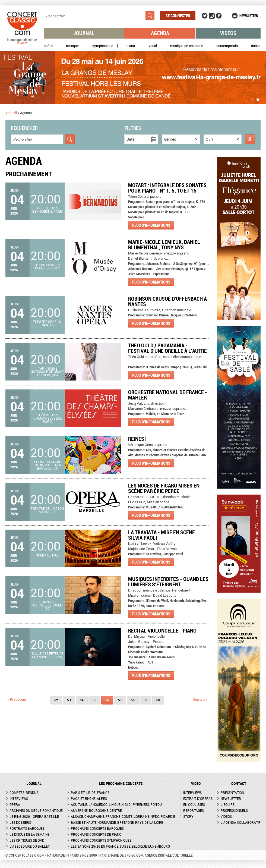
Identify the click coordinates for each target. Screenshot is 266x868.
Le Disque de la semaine (29, 834)
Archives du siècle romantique (36, 810)
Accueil (11, 113)
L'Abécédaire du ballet (30, 846)
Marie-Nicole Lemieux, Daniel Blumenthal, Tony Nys (164, 245)
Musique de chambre (186, 46)
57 (120, 700)
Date (130, 139)
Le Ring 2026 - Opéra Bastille (34, 816)
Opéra (48, 46)
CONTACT (239, 784)
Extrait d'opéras (198, 798)
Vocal (153, 46)
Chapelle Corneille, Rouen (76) (48, 605)
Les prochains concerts (121, 784)
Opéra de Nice (47, 555)
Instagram (212, 16)
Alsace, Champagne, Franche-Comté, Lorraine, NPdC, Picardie (123, 816)
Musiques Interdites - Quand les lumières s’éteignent (168, 582)
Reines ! (137, 439)
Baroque (72, 46)
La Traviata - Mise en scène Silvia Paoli (161, 535)
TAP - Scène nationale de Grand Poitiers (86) (48, 372)
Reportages (194, 810)
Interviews (19, 798)
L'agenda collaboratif (241, 822)
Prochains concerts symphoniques (101, 840)
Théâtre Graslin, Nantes (47, 323)
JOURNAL (34, 784)
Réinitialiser (250, 139)
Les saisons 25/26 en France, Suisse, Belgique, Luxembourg (120, 846)
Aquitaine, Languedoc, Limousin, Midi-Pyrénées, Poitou (116, 804)
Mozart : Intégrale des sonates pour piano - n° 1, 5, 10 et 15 (167, 188)
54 (82, 700)
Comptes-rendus (24, 792)
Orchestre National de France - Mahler (168, 395)
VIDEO (196, 784)
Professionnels (234, 810)
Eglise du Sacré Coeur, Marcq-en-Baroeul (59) (48, 465)
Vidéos (228, 33)
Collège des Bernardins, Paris (47, 210)
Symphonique (103, 46)
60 (158, 700)
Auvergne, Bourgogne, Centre (96, 810)
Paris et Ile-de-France (90, 792)
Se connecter (178, 15)
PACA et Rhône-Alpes (89, 798)
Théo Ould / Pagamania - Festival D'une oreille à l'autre (167, 348)
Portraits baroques (27, 828)
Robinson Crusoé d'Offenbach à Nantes (167, 301)
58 (133, 700)
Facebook (219, 16)
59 (145, 700)
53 (69, 700)
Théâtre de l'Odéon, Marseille (47, 510)
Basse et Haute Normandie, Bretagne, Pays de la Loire (117, 822)
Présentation (232, 792)
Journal (84, 33)
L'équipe (228, 804)
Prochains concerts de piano (96, 834)
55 (94, 700)
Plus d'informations (151, 225)
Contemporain (227, 46)
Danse (256, 46)
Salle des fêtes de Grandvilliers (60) (48, 655)
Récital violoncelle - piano (162, 630)
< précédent (17, 699)
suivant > (200, 699)
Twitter (205, 16)
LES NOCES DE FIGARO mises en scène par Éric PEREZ (164, 488)
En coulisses (194, 804)
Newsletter (249, 15)
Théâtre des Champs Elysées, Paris (47, 418)
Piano (131, 46)
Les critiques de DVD (27, 840)
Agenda (160, 33)
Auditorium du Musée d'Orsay (47, 266)
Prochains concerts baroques (97, 828)
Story (188, 816)
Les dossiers (20, 822)
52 (56, 700)
